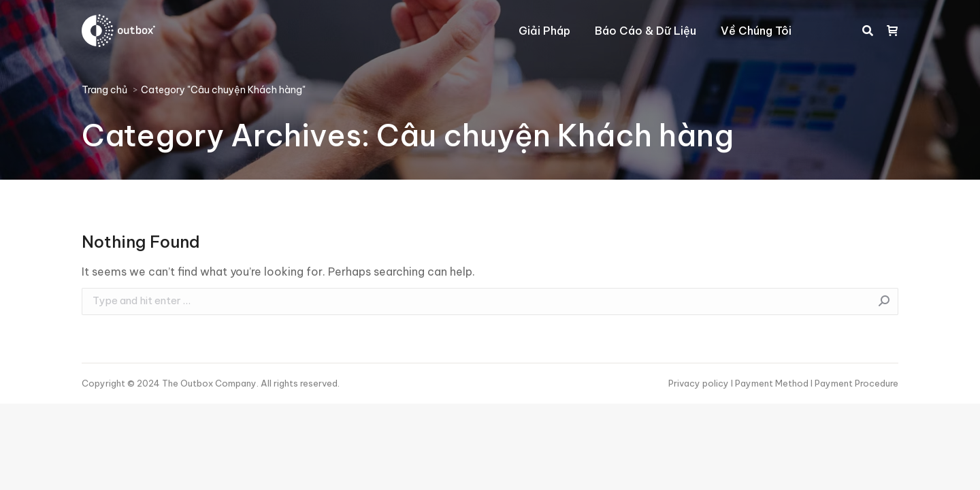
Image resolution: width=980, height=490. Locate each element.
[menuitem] (544, 31)
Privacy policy (700, 383)
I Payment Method (770, 383)
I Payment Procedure (853, 383)
